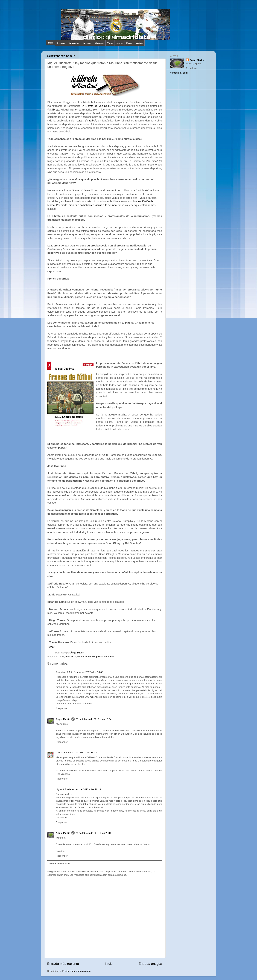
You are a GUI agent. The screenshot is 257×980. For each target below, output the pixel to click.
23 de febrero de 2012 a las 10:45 (85, 672)
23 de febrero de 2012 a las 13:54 (94, 719)
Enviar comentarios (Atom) (77, 971)
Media (129, 43)
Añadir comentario (59, 864)
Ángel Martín (77, 653)
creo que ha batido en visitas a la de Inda (93, 205)
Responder (62, 708)
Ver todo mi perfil (179, 73)
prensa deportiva (105, 657)
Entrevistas (74, 43)
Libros (119, 43)
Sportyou (154, 113)
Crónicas (61, 43)
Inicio (51, 43)
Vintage (139, 43)
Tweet (51, 647)
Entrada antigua (150, 964)
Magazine (99, 43)
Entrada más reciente (63, 964)
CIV (58, 753)
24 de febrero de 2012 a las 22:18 (94, 833)
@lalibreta (53, 110)
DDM (61, 657)
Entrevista (71, 657)
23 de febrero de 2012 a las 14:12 (79, 753)
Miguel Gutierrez (86, 657)
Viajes (110, 43)
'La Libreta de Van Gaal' (96, 106)
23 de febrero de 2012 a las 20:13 (83, 789)
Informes (87, 43)
